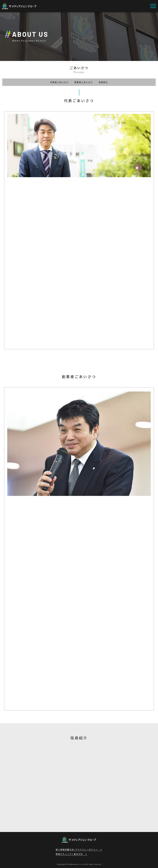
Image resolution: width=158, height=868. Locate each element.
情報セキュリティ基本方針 (69, 854)
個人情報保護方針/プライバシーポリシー (77, 850)
